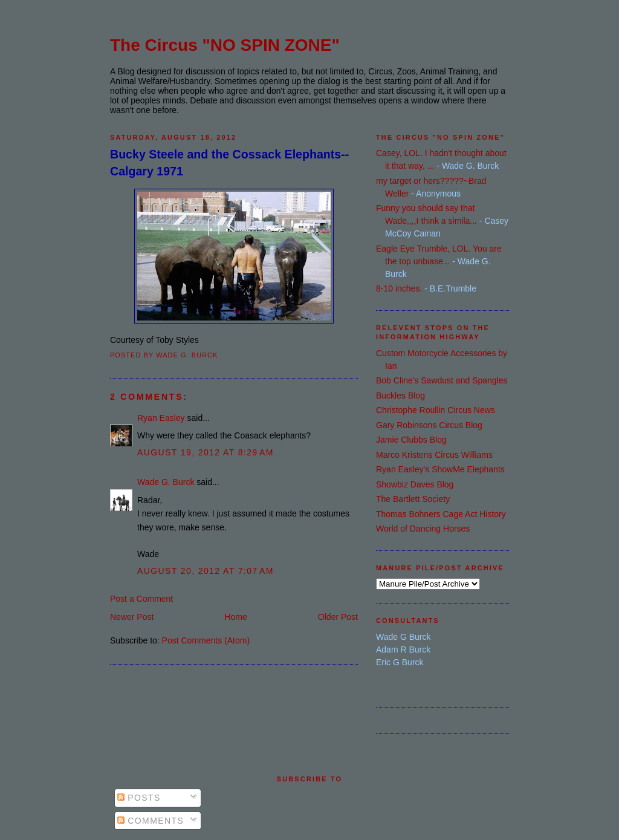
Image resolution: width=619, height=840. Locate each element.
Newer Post (132, 617)
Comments (151, 821)
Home (235, 617)
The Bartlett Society (413, 499)
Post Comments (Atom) (206, 640)
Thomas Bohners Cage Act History (441, 514)
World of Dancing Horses (423, 529)
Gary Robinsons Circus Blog (429, 425)
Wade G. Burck (166, 482)
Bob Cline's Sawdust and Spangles (442, 380)
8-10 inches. (399, 288)
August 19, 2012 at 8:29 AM (206, 452)
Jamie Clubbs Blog (411, 440)
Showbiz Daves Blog (415, 484)
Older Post (338, 617)
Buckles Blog (400, 396)
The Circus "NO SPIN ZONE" (225, 45)
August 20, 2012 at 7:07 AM (206, 571)
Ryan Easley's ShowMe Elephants (440, 469)
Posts (139, 798)
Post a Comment (141, 599)
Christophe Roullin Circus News (436, 410)
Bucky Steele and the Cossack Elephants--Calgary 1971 (229, 162)
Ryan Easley (161, 418)
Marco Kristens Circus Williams (434, 455)
